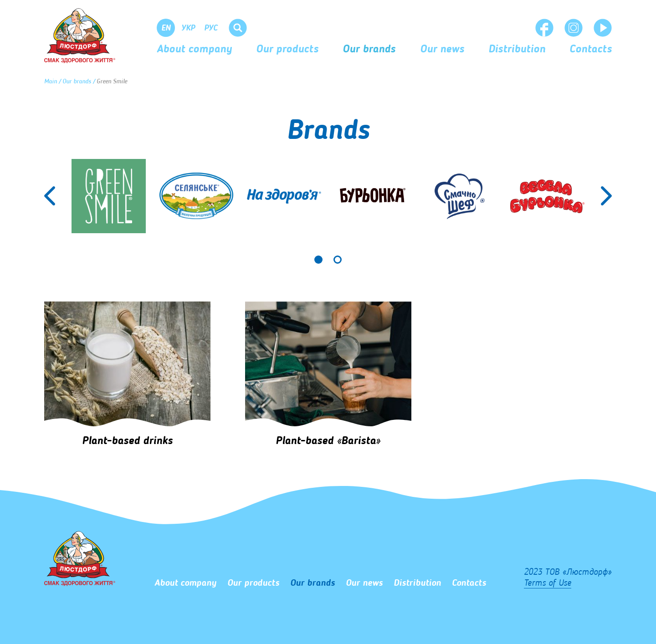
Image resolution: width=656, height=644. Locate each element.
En (166, 28)
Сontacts (591, 50)
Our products (287, 50)
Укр (188, 28)
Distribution (517, 50)
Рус (211, 28)
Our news (442, 50)
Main (51, 82)
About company (194, 50)
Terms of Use (548, 583)
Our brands (369, 50)
